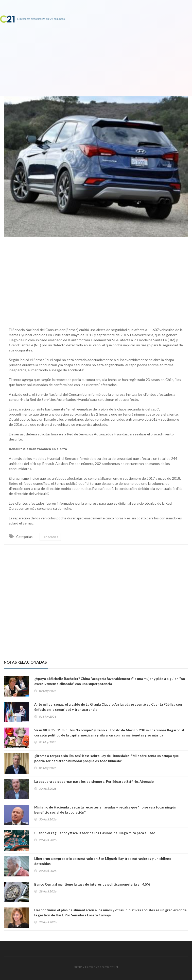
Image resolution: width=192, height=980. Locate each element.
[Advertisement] (96, 281)
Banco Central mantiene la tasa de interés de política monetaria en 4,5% (92, 884)
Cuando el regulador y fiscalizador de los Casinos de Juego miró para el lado (95, 833)
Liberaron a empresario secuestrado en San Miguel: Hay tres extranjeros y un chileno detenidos (103, 861)
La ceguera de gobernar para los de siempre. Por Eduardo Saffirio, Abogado (94, 782)
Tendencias (50, 537)
